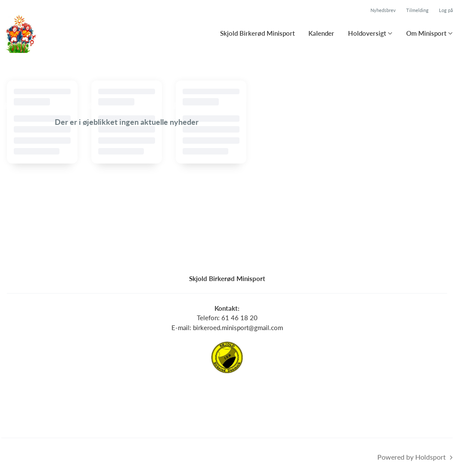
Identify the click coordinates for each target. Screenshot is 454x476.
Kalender (321, 33)
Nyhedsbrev (383, 10)
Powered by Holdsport (412, 457)
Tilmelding (417, 10)
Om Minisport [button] (426, 33)
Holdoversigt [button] (367, 33)
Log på (446, 10)
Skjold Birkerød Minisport (257, 33)
